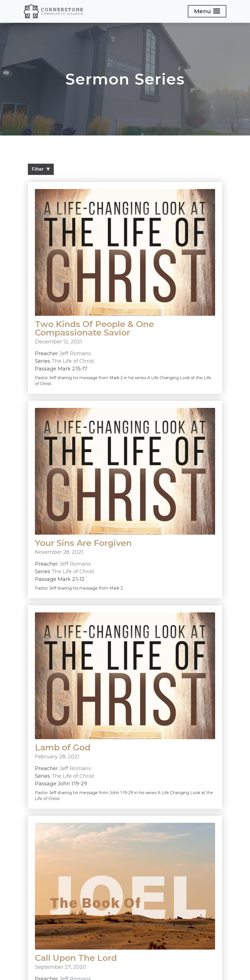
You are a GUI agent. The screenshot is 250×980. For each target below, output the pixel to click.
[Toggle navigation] (207, 11)
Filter (41, 169)
